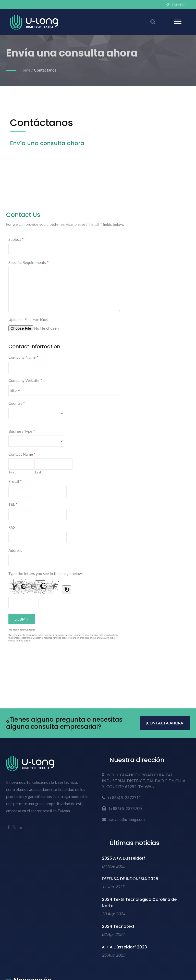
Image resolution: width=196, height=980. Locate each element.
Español (180, 5)
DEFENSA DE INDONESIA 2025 (130, 879)
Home (25, 70)
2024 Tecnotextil (119, 926)
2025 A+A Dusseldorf (123, 858)
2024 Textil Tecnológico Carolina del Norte (140, 903)
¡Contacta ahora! (165, 723)
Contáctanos (45, 70)
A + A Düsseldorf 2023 (124, 947)
